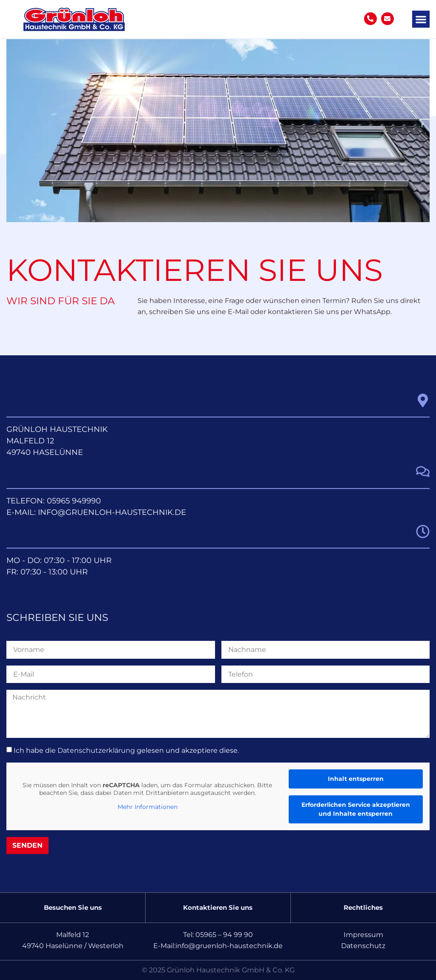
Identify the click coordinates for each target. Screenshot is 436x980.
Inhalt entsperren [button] (356, 779)
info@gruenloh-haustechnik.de (112, 512)
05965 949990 (74, 501)
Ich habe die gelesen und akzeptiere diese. (126, 750)
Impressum (363, 935)
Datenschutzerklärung (96, 750)
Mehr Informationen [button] (148, 807)
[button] (421, 19)
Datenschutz (363, 946)
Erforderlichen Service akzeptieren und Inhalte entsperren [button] (356, 809)
